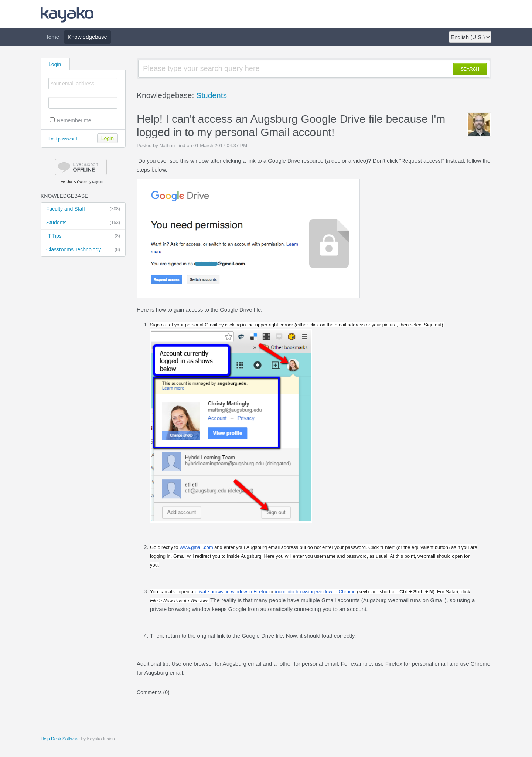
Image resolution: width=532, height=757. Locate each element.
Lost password (63, 139)
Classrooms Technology (83, 250)
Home (52, 37)
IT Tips (83, 236)
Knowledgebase (87, 37)
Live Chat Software (73, 182)
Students (83, 223)
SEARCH (470, 69)
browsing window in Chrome (315, 592)
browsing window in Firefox (231, 592)
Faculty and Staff (83, 209)
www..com (196, 547)
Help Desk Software (60, 739)
